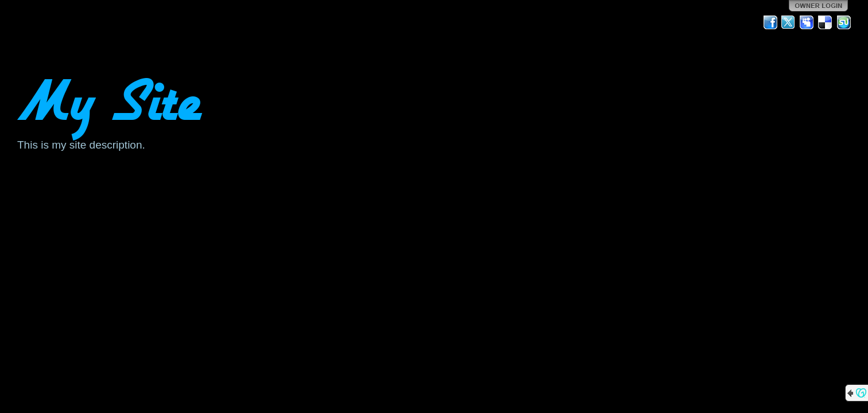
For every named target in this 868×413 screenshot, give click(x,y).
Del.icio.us (826, 22)
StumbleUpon (844, 22)
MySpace (807, 22)
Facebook (770, 22)
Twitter (789, 22)
